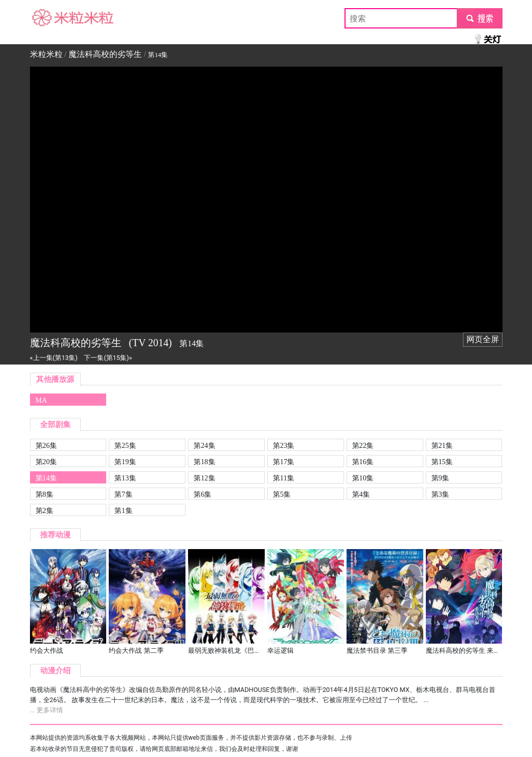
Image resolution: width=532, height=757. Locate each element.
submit (479, 18)
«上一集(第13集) (54, 358)
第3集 (440, 494)
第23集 (284, 445)
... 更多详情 (46, 710)
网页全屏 (483, 339)
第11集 (284, 478)
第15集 (442, 462)
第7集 (123, 494)
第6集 (202, 494)
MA (41, 400)
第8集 (44, 494)
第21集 (442, 445)
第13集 (125, 478)
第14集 (46, 478)
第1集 (123, 510)
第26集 (46, 445)
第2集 (44, 510)
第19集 (125, 462)
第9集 (440, 478)
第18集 (204, 462)
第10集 (363, 478)
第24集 (204, 445)
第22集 (363, 445)
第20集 (46, 462)
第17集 (284, 462)
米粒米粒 (46, 18)
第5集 (282, 494)
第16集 (363, 462)
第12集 (204, 478)
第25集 (125, 445)
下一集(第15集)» (108, 358)
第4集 (361, 494)
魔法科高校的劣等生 (105, 54)
